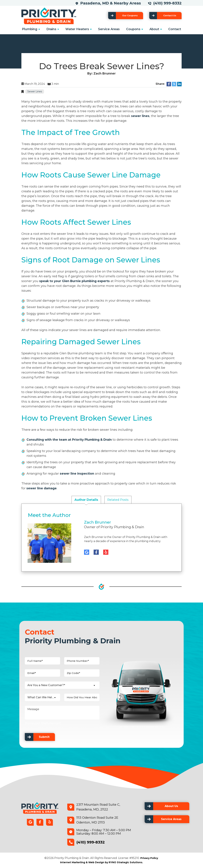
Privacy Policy (149, 858)
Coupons (133, 29)
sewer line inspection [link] (77, 474)
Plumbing (30, 29)
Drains (51, 29)
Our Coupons (130, 15)
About (154, 29)
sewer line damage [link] (42, 488)
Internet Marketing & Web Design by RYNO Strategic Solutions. (101, 862)
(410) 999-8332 (167, 3)
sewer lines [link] (140, 116)
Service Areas (109, 29)
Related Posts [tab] (118, 500)
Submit (44, 737)
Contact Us (170, 15)
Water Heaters (77, 29)
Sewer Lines (35, 91)
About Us (171, 806)
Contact (175, 29)
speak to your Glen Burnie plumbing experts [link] (75, 281)
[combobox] (62, 685)
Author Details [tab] (86, 500)
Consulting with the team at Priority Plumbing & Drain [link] (71, 440)
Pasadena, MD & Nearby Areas (112, 3)
